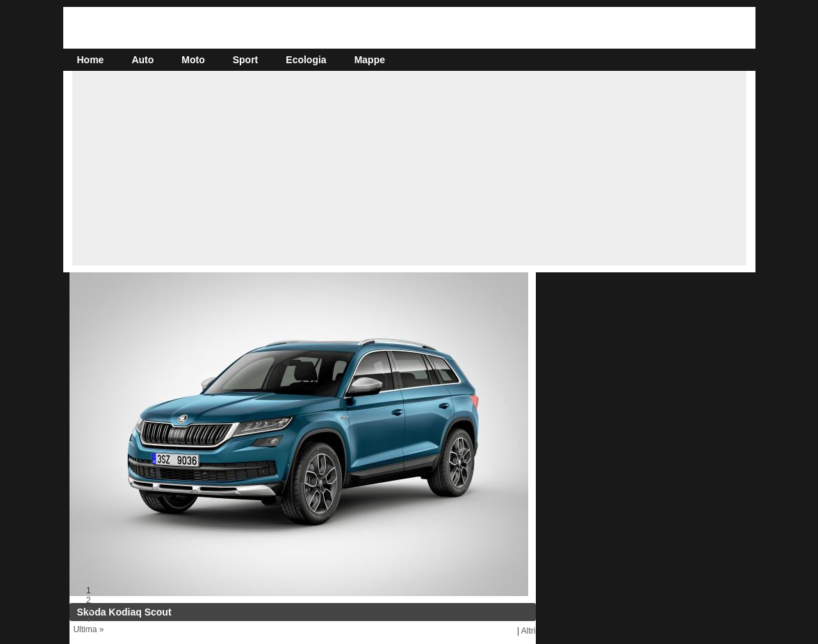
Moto (193, 60)
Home (91, 60)
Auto (142, 60)
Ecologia (306, 60)
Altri (529, 631)
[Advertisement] (409, 168)
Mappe (370, 60)
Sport (246, 60)
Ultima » (88, 629)
